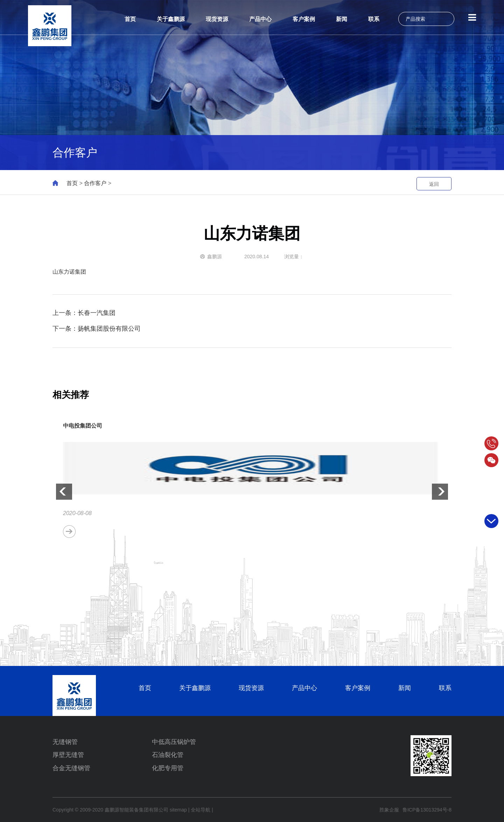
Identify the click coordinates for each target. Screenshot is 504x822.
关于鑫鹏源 (171, 19)
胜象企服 (389, 810)
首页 (130, 19)
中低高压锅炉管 (174, 742)
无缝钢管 (65, 742)
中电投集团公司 (83, 426)
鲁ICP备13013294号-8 (427, 810)
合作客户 (95, 183)
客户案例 (304, 19)
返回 (434, 184)
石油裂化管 (168, 755)
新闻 (342, 19)
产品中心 (260, 19)
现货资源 (217, 19)
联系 (374, 19)
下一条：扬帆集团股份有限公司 (97, 329)
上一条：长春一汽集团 (84, 313)
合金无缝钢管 (71, 768)
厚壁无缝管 (68, 755)
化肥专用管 (168, 768)
